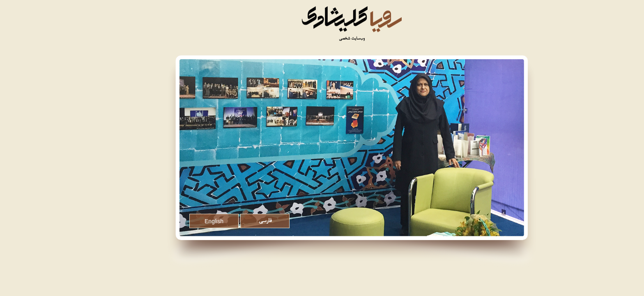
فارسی (236, 221)
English (184, 221)
